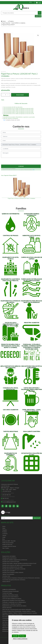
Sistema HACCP (6, 582)
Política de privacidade (8, 543)
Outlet (4, 537)
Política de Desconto (7, 545)
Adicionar (20, 95)
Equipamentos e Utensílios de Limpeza (12, 604)
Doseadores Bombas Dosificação (11, 591)
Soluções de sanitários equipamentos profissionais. (15, 560)
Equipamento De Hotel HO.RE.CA (10, 597)
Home (3, 21)
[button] (38, 16)
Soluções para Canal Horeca (9, 558)
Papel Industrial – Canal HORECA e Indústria (13, 23)
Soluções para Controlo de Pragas (11, 562)
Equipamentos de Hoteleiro (9, 556)
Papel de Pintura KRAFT (8, 25)
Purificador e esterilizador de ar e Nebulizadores (14, 602)
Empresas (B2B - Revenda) (9, 541)
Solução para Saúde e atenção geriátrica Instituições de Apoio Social (19, 563)
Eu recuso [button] (22, 636)
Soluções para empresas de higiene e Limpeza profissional (17, 565)
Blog (4, 539)
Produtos (11, 21)
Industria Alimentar (7, 608)
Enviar (21, 166)
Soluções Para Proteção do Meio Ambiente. (13, 572)
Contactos (5, 534)
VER (33, 170)
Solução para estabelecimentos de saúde (13, 567)
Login (39, 3)
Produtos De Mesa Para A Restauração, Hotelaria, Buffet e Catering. (19, 611)
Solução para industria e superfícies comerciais (14, 569)
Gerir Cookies (6, 548)
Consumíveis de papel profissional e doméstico (14, 580)
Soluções (5, 530)
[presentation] (21, 162)
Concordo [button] (15, 636)
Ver (4, 120)
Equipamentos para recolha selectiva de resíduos (14, 606)
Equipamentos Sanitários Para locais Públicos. (14, 600)
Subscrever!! (37, 518)
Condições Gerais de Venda (9, 546)
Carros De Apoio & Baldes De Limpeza (12, 599)
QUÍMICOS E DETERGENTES (9, 590)
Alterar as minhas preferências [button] (20, 639)
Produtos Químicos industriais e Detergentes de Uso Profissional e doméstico (21, 578)
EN (33, 2)
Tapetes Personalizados (8, 574)
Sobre (4, 528)
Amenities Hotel (6, 576)
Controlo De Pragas (7, 593)
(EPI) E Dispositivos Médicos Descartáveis (12, 615)
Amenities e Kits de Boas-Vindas (10, 595)
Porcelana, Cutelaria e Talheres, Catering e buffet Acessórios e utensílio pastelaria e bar (20, 613)
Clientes (4, 535)
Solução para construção (9, 571)
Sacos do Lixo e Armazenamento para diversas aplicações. (17, 609)
